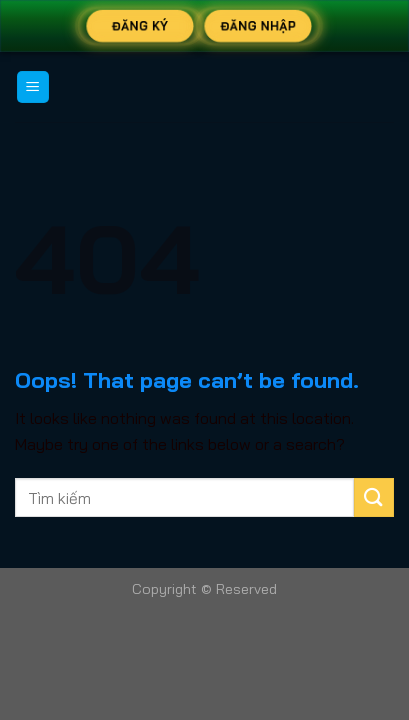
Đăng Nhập (257, 25)
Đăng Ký (140, 25)
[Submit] (374, 497)
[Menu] (33, 87)
